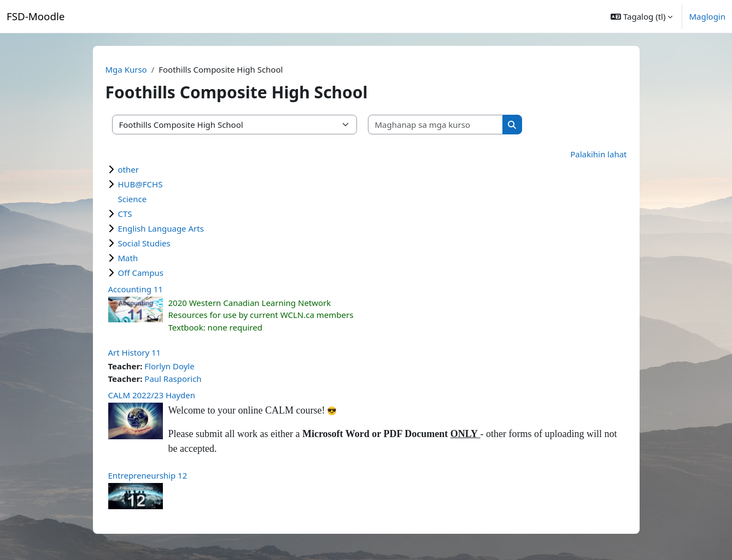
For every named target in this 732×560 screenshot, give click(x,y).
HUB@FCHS (140, 184)
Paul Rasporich (173, 379)
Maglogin (707, 16)
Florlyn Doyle (169, 366)
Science (133, 199)
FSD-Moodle (36, 16)
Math (128, 258)
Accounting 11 (136, 289)
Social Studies (144, 243)
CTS (125, 214)
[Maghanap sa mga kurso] (436, 125)
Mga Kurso (126, 69)
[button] (642, 16)
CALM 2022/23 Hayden (152, 395)
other (128, 169)
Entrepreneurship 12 (148, 475)
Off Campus (141, 273)
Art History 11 (135, 352)
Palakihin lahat (598, 154)
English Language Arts (161, 228)
